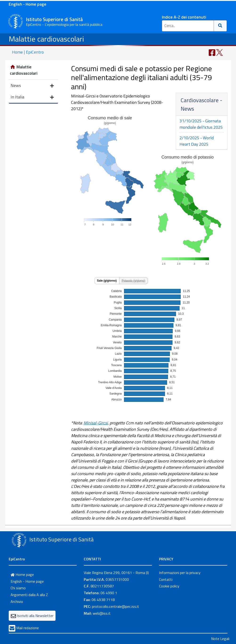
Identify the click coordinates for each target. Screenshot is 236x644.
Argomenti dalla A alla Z (29, 595)
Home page (22, 574)
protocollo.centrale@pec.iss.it (116, 606)
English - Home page (28, 4)
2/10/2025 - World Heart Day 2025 (197, 141)
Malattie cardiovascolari (46, 39)
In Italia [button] (32, 97)
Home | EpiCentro (28, 52)
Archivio (17, 601)
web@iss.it (102, 613)
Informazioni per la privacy (180, 573)
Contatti (166, 579)
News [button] (32, 86)
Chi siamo (18, 588)
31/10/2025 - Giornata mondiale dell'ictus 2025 (201, 124)
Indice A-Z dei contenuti (184, 17)
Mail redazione (28, 628)
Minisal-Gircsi (96, 423)
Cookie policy (169, 586)
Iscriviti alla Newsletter (35, 616)
